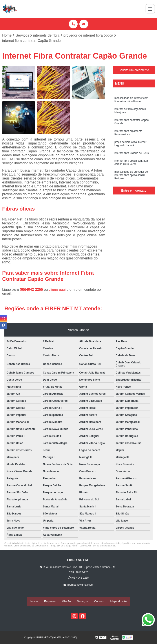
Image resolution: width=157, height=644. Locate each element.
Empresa (50, 602)
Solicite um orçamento (134, 71)
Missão (66, 602)
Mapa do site (118, 602)
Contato (99, 602)
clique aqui (57, 290)
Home (34, 602)
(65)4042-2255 (32, 290)
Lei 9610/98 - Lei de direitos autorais (97, 546)
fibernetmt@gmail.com (78, 585)
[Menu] (150, 9)
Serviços (82, 602)
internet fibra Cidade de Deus (131, 161)
